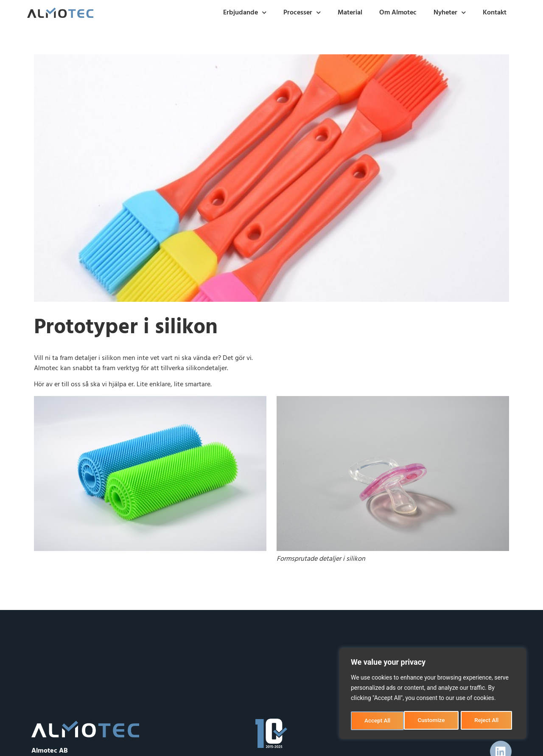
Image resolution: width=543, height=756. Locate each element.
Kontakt (495, 13)
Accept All (488, 721)
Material (350, 13)
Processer (302, 13)
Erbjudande (245, 13)
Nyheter (450, 13)
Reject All (433, 721)
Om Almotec (398, 13)
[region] (433, 694)
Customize (378, 721)
